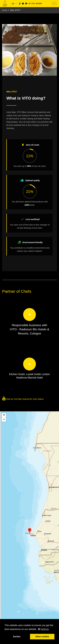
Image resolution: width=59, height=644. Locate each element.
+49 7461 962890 (34, 4)
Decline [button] (17, 637)
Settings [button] (43, 629)
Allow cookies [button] (42, 637)
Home (5, 10)
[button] (30, 531)
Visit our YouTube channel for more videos (23, 399)
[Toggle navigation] (54, 4)
